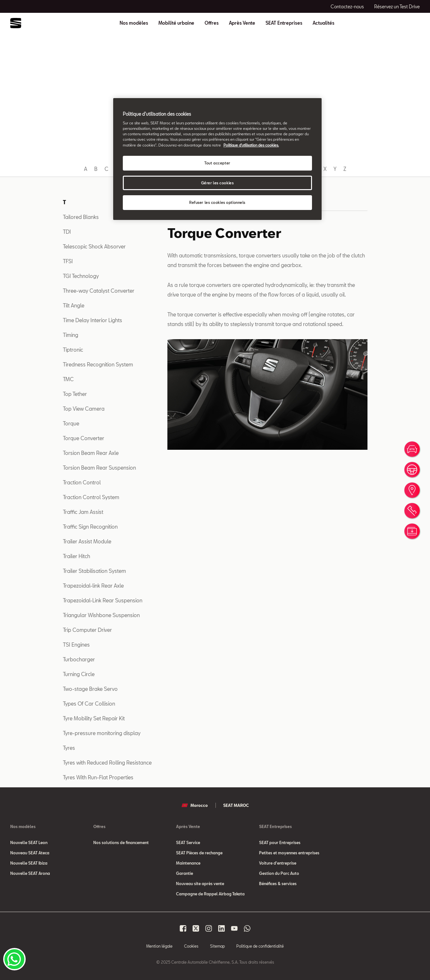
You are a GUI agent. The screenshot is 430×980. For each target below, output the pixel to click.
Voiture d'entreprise (278, 863)
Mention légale (159, 946)
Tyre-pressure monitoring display (102, 733)
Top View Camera (84, 409)
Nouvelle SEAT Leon (29, 842)
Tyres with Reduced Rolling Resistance (107, 762)
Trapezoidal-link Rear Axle (93, 586)
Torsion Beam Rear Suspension (99, 468)
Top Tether (75, 394)
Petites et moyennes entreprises (289, 853)
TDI (67, 232)
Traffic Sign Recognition (90, 527)
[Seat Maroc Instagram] (209, 928)
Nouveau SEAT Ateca (30, 853)
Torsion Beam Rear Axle (91, 453)
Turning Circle (79, 674)
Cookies (191, 946)
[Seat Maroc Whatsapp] (247, 928)
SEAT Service (188, 842)
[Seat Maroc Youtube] (234, 928)
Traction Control (82, 482)
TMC (68, 379)
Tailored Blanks (81, 217)
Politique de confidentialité (260, 946)
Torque (71, 423)
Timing (71, 335)
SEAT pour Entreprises (280, 842)
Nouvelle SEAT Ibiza (29, 863)
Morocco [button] (195, 805)
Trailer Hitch (76, 556)
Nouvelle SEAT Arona (30, 873)
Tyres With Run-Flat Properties (98, 777)
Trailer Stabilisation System (94, 571)
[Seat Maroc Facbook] (183, 928)
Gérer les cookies (217, 183)
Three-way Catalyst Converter (99, 291)
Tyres (69, 748)
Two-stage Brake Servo (90, 689)
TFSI (68, 261)
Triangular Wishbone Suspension (101, 615)
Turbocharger (79, 659)
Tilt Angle (74, 305)
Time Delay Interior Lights (93, 320)
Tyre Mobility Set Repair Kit (94, 718)
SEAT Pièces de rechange (199, 853)
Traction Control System (91, 497)
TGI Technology (81, 276)
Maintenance (188, 863)
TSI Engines (76, 645)
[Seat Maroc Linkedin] (222, 928)
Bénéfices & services (278, 884)
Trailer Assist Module (87, 541)
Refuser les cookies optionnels (217, 202)
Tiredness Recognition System (98, 364)
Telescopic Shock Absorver (94, 246)
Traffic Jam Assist (83, 512)
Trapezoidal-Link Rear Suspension (103, 600)
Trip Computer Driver (87, 630)
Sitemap (217, 946)
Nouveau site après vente (200, 884)
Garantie (185, 873)
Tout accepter (217, 163)
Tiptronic (73, 350)
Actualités (324, 23)
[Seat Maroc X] (196, 928)
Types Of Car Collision (89, 704)
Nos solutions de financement (121, 842)
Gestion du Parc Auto (279, 873)
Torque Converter (84, 438)
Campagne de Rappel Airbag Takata (210, 894)
